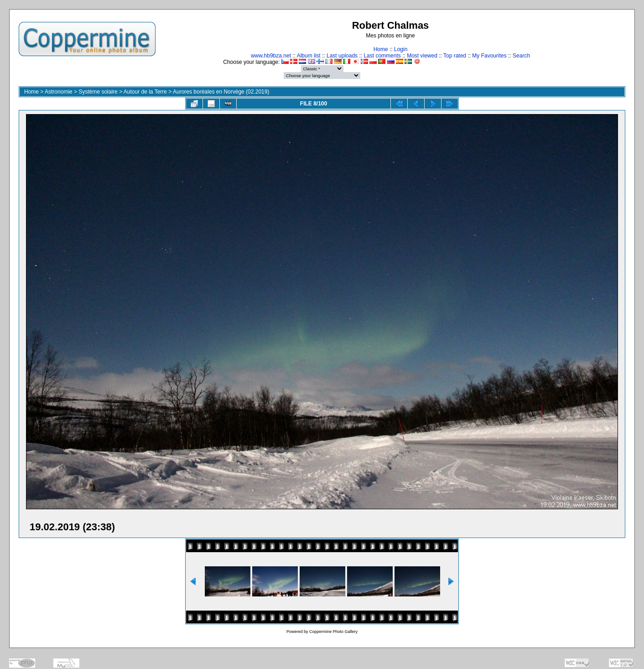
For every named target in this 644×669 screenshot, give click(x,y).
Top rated (455, 56)
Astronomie (59, 92)
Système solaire (98, 92)
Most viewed (422, 56)
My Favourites (489, 56)
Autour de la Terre (145, 92)
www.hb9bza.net (271, 56)
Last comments (382, 56)
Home (381, 49)
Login (401, 49)
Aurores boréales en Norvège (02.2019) (221, 92)
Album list (309, 56)
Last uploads (342, 56)
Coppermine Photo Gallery (333, 632)
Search (521, 56)
